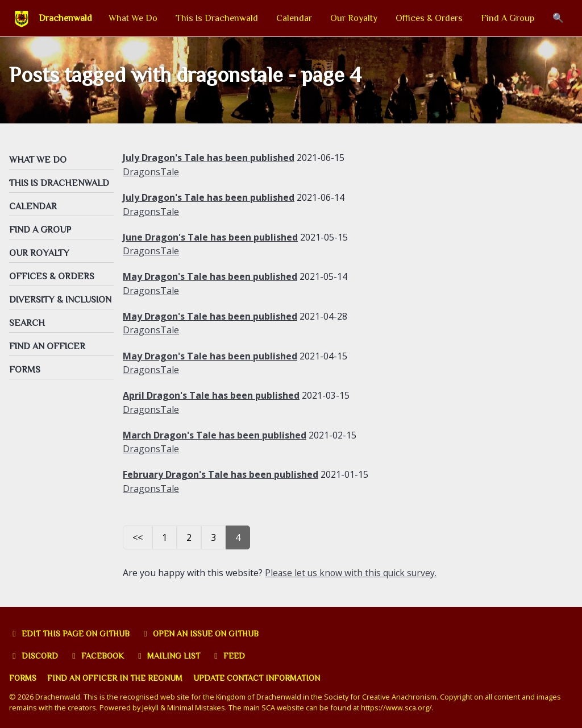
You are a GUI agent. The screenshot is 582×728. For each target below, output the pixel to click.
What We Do (133, 18)
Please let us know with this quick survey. (352, 570)
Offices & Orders (429, 18)
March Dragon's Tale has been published (215, 433)
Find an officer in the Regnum (116, 675)
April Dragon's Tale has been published (211, 394)
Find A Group (508, 18)
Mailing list (169, 652)
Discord (34, 652)
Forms (23, 675)
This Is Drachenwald (217, 18)
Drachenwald (65, 18)
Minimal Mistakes (197, 704)
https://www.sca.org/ (398, 704)
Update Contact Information (259, 675)
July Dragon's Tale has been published (209, 159)
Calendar (294, 18)
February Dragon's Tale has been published (221, 472)
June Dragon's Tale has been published (210, 237)
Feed (230, 652)
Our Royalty (354, 18)
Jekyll (151, 704)
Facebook (97, 652)
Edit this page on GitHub (70, 631)
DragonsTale (151, 173)
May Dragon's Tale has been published (210, 276)
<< (138, 535)
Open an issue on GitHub (202, 631)
